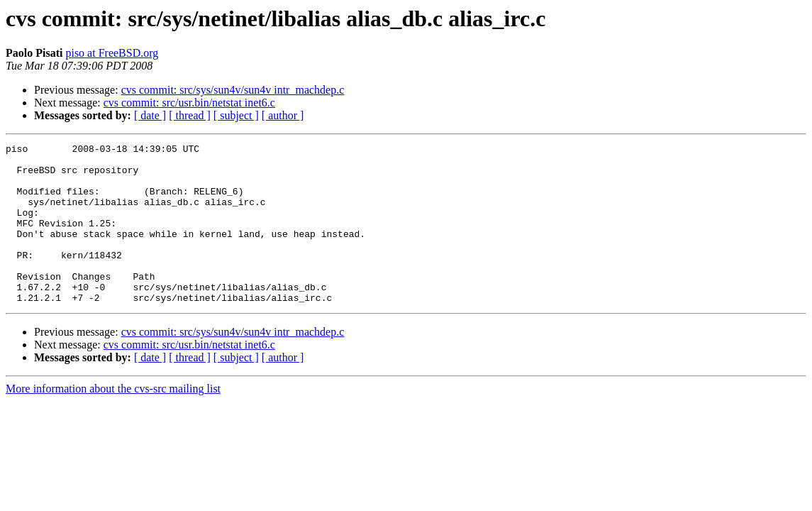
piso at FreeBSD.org (112, 53)
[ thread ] (190, 115)
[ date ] (150, 115)
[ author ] (283, 115)
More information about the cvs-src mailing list (113, 421)
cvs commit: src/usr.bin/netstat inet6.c (189, 103)
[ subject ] (236, 115)
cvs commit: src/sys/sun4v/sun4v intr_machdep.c (233, 90)
